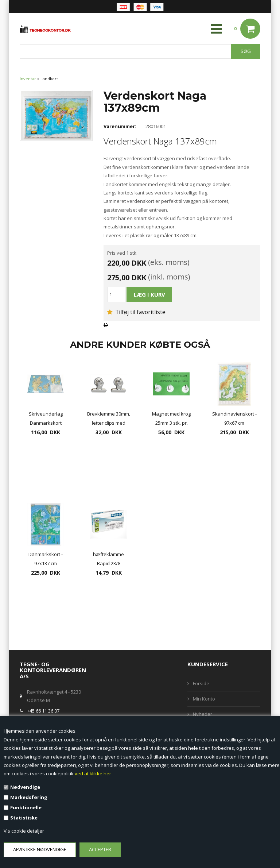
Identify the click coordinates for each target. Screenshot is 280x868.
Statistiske (24, 818)
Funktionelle (26, 807)
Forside (201, 683)
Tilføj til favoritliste (136, 312)
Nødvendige (25, 787)
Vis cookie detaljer (24, 831)
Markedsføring (29, 797)
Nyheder (203, 714)
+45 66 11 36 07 (43, 711)
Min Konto (204, 699)
